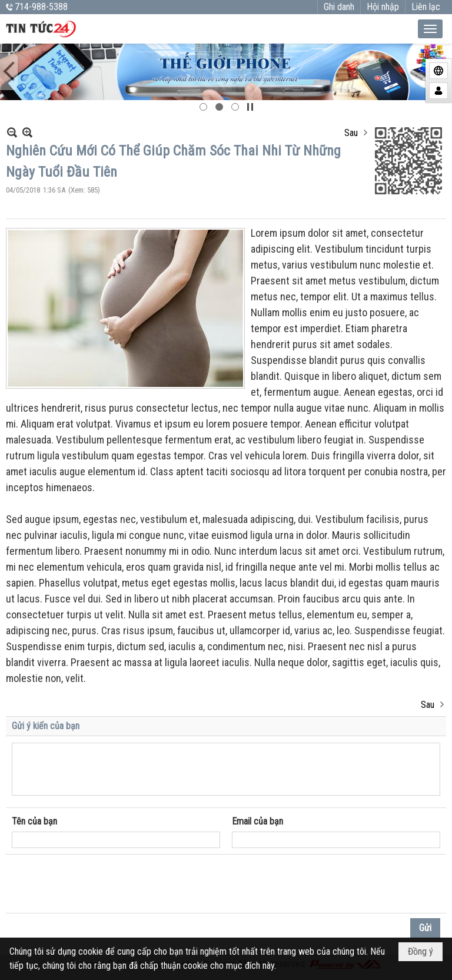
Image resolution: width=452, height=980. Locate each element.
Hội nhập (383, 7)
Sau (351, 133)
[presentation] (101, 884)
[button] (430, 29)
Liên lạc (426, 7)
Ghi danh (339, 7)
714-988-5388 (41, 7)
